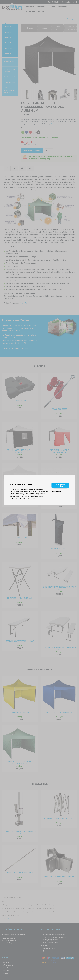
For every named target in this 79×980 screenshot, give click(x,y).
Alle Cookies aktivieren (60, 485)
